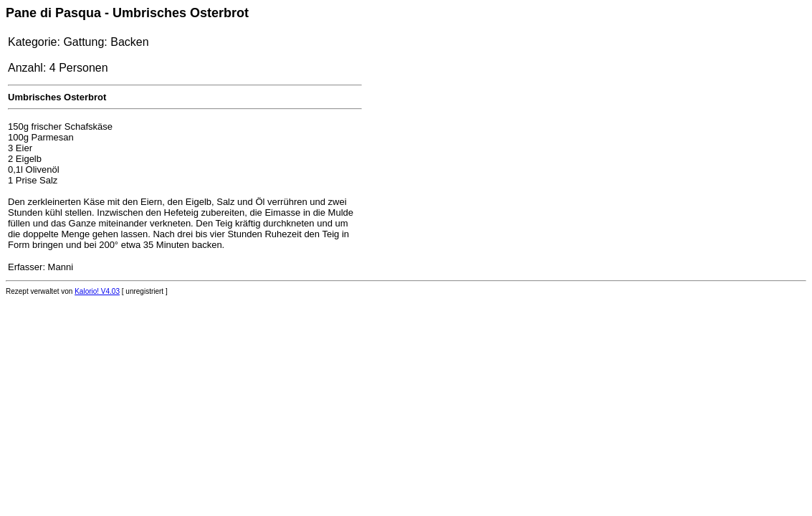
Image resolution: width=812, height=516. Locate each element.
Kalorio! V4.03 (97, 291)
